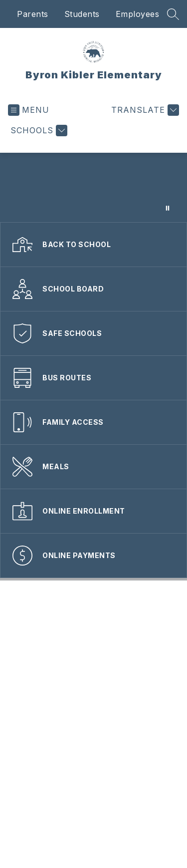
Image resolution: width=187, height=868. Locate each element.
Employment (123, 629)
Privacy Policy (93, 659)
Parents (33, 14)
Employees (138, 14)
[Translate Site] (144, 110)
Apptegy (152, 836)
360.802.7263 (98, 752)
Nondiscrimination (93, 644)
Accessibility (94, 599)
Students (82, 14)
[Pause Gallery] (168, 208)
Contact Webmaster (93, 614)
